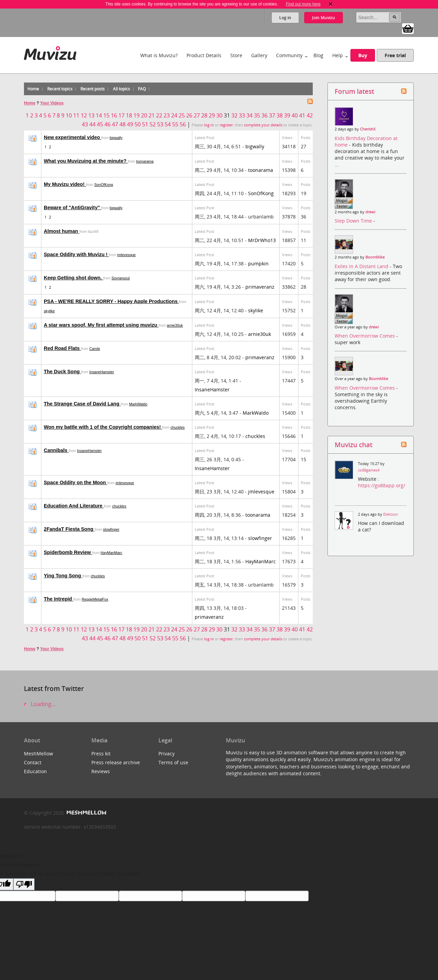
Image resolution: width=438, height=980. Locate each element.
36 (265, 115)
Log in (285, 18)
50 (138, 124)
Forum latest (354, 91)
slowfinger (111, 529)
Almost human (62, 231)
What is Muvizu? (159, 55)
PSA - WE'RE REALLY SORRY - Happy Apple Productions (111, 301)
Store (236, 55)
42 (310, 115)
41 (302, 115)
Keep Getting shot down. (73, 278)
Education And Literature (74, 506)
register (226, 125)
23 (167, 115)
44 (92, 124)
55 (175, 124)
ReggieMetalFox (95, 599)
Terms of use (173, 762)
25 (182, 115)
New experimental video (73, 137)
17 (121, 115)
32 (234, 115)
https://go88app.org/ (382, 485)
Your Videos (52, 103)
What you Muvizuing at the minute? (86, 161)
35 (257, 115)
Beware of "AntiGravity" (73, 208)
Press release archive (116, 762)
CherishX (368, 129)
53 (160, 124)
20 (144, 115)
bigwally (116, 138)
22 (159, 115)
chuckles (177, 427)
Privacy (166, 753)
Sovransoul (121, 278)
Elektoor (391, 514)
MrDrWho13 (262, 240)
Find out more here (303, 4)
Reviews (101, 771)
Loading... (40, 704)
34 (249, 115)
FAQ (142, 89)
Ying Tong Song (63, 576)
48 (123, 124)
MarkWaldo (138, 404)
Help (338, 55)
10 (69, 115)
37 (272, 115)
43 (85, 124)
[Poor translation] (24, 884)
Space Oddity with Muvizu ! (76, 254)
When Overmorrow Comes (365, 336)
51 (145, 124)
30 (219, 115)
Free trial (395, 55)
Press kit (101, 753)
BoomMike (375, 257)
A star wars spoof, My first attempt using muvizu (101, 325)
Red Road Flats (62, 348)
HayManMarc (111, 553)
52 (153, 124)
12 (84, 115)
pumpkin (258, 263)
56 (183, 124)
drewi (370, 212)
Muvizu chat (353, 445)
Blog (318, 55)
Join (324, 18)
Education (35, 771)
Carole (95, 349)
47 (115, 124)
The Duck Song (62, 372)
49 (130, 124)
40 (295, 115)
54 (168, 124)
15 (106, 115)
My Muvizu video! (65, 184)
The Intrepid (59, 599)
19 (137, 115)
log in (209, 125)
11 (76, 115)
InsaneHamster (102, 372)
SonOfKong (104, 185)
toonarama (145, 161)
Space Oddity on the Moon (75, 482)
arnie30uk (175, 325)
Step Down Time (354, 221)
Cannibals (56, 450)
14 (99, 115)
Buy (363, 55)
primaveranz (260, 287)
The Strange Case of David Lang (82, 404)
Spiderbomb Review (68, 552)
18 (129, 115)
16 (114, 115)
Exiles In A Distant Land (362, 266)
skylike (49, 311)
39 (287, 115)
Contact (33, 762)
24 (174, 115)
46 (107, 124)
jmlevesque (127, 255)
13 (91, 115)
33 (242, 115)
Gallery (259, 55)
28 (204, 115)
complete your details (263, 125)
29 (212, 115)
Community (289, 55)
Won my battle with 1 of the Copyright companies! (103, 427)
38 (280, 115)
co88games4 (369, 470)
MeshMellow (38, 753)
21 (152, 115)
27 (197, 115)
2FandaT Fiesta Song (69, 529)
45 (100, 124)
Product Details (204, 55)
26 (189, 115)
